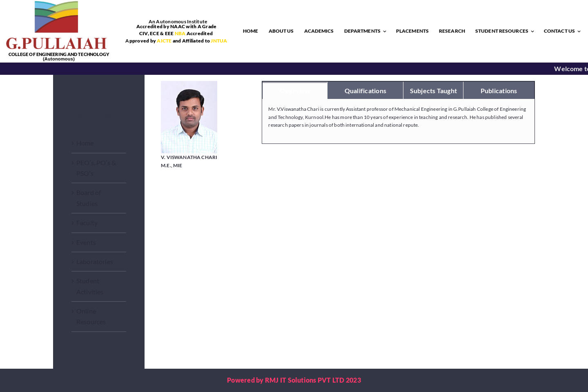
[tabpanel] (398, 121)
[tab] (295, 90)
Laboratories (95, 261)
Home (85, 143)
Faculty (87, 223)
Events (86, 242)
